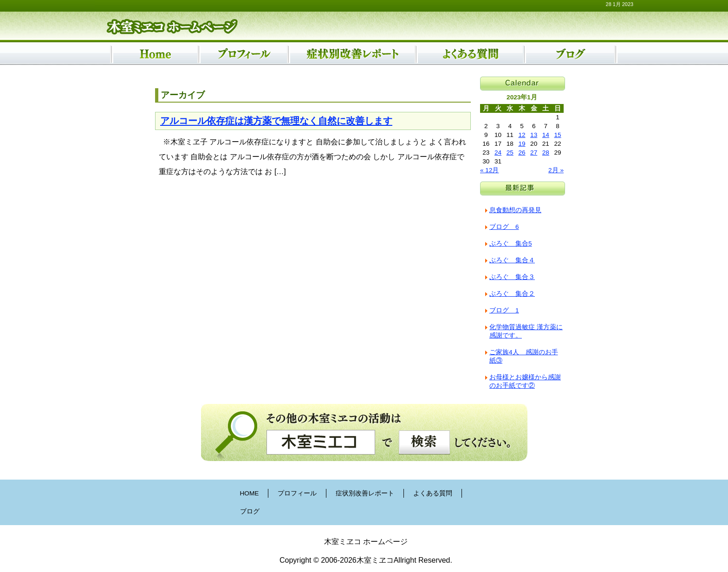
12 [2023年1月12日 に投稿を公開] (522, 135)
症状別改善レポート (365, 493)
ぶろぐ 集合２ (512, 294)
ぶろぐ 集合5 (511, 244)
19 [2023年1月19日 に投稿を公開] (522, 144)
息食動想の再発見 (515, 210)
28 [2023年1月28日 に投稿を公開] (546, 153)
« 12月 (489, 170)
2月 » (556, 170)
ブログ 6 (504, 227)
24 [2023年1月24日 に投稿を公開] (498, 153)
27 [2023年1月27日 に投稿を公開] (534, 153)
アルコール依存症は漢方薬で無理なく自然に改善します (276, 121)
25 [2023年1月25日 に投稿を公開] (510, 153)
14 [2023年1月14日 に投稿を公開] (546, 135)
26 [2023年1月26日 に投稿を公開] (522, 153)
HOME (250, 493)
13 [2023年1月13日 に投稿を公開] (534, 135)
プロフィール (297, 493)
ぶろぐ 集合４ (512, 260)
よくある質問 (433, 493)
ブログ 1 (504, 310)
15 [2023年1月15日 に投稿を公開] (558, 135)
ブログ (250, 511)
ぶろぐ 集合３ (512, 277)
